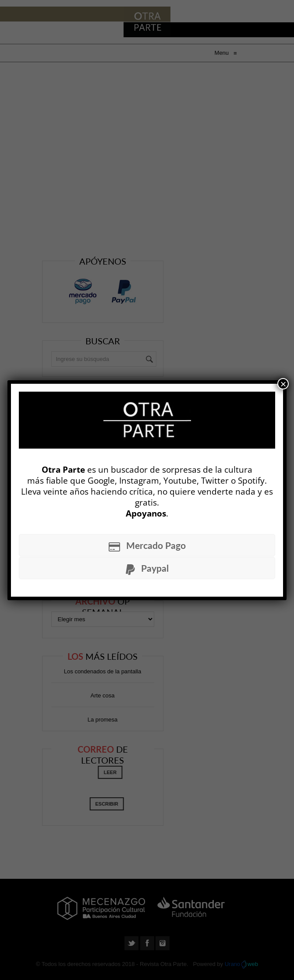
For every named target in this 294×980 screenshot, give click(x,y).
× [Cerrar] (283, 384)
